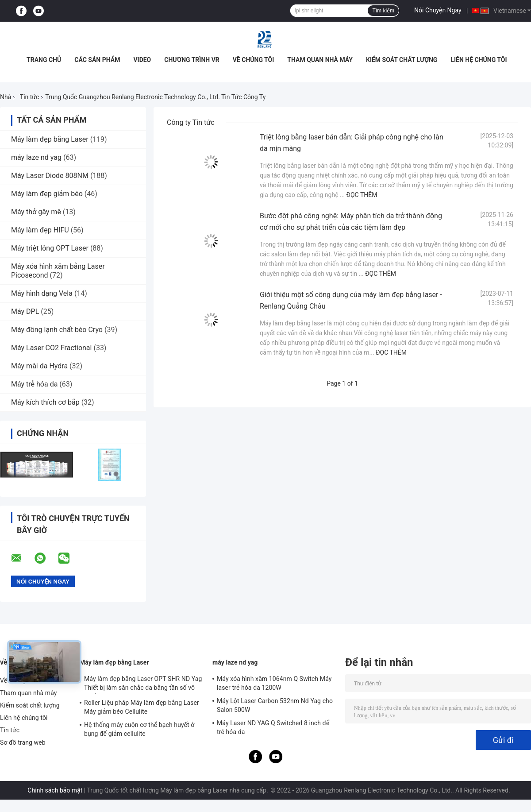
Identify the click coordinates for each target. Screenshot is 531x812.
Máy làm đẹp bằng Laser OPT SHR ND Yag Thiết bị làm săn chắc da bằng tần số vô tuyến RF (143, 684)
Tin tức (30, 97)
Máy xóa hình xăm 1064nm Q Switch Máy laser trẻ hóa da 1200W (274, 683)
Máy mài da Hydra (39, 366)
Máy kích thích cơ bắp (46, 402)
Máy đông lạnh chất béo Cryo (57, 330)
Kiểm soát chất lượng (402, 60)
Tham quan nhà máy (320, 60)
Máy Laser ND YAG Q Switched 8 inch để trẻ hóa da (273, 727)
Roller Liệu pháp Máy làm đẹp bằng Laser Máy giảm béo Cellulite (142, 707)
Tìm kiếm (383, 11)
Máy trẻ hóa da (34, 384)
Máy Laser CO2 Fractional (51, 348)
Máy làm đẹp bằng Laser (50, 139)
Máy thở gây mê (36, 212)
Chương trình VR (192, 60)
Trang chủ (44, 60)
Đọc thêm (362, 195)
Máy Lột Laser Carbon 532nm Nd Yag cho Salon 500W (275, 705)
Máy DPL (25, 311)
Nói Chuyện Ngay (438, 10)
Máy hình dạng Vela (42, 293)
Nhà (6, 97)
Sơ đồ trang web (23, 742)
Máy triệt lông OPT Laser (50, 248)
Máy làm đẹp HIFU (40, 230)
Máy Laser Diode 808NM (50, 176)
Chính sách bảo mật (55, 790)
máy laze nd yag (36, 157)
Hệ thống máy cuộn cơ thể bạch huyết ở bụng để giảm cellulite (139, 729)
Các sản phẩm (97, 60)
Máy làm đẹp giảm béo (47, 194)
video (142, 60)
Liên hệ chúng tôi (479, 60)
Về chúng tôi (254, 60)
